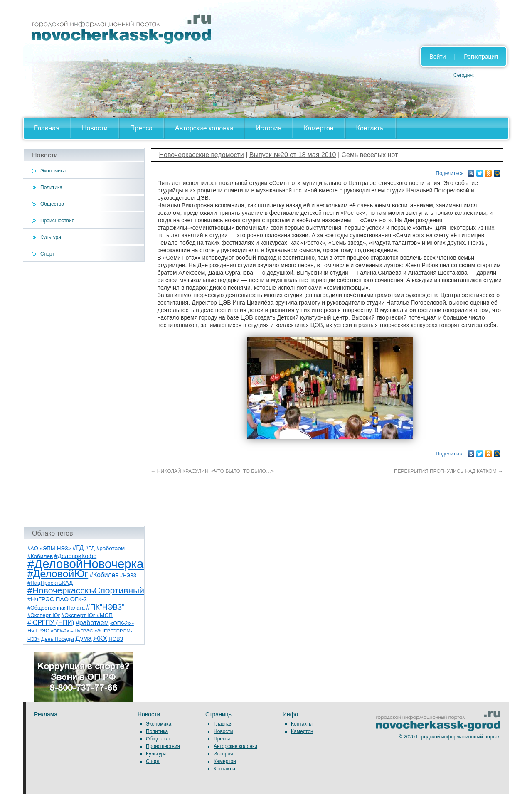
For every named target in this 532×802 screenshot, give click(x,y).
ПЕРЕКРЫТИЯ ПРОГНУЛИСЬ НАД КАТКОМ (448, 471)
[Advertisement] (84, 394)
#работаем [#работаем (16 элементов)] (92, 623)
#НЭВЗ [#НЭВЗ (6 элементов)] (128, 576)
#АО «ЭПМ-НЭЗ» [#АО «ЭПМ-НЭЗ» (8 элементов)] (49, 548)
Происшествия (57, 221)
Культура (51, 237)
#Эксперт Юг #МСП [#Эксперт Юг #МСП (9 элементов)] (87, 615)
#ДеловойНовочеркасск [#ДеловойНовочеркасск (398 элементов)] (94, 564)
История (268, 128)
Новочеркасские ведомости (202, 155)
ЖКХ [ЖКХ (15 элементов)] (100, 638)
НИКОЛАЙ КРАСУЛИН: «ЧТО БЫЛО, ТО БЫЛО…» (212, 471)
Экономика (53, 171)
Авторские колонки (204, 128)
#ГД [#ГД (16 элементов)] (78, 548)
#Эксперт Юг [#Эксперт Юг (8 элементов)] (44, 615)
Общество (52, 204)
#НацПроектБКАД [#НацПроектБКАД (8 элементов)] (50, 583)
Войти (437, 57)
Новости (95, 128)
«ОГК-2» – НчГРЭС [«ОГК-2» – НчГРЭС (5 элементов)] (72, 631)
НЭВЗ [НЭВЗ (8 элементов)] (116, 639)
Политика (51, 187)
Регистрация (481, 57)
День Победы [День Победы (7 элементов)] (58, 639)
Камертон (319, 128)
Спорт (47, 254)
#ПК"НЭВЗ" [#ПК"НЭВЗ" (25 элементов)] (105, 607)
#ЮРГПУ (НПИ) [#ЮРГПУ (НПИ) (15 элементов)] (51, 623)
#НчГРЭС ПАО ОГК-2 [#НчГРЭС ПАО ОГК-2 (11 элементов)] (57, 599)
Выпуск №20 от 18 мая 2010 (293, 155)
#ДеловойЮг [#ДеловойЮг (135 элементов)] (58, 574)
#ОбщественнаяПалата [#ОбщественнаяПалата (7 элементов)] (56, 608)
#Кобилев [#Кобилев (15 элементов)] (104, 575)
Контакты (371, 128)
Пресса (141, 128)
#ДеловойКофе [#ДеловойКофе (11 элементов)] (76, 556)
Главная (47, 128)
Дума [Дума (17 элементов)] (83, 638)
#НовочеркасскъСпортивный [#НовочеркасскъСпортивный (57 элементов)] (86, 590)
